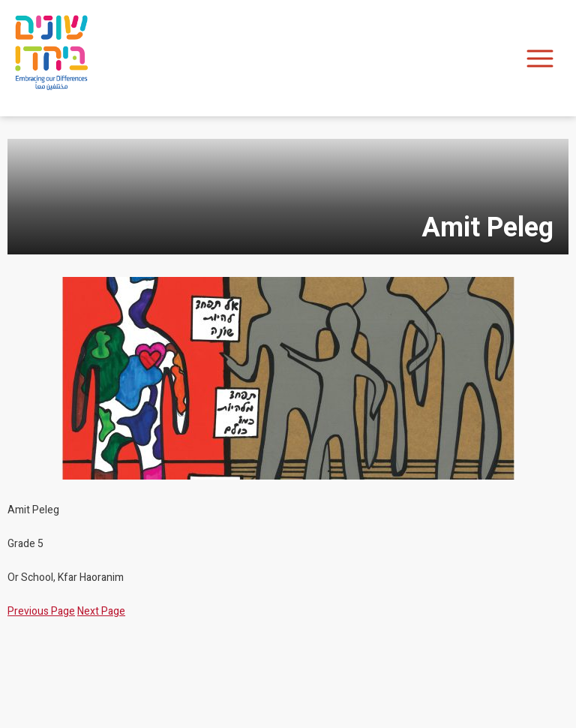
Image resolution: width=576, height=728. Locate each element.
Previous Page (41, 611)
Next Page (101, 611)
